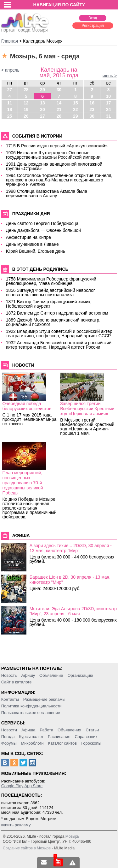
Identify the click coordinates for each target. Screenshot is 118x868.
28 (26, 90)
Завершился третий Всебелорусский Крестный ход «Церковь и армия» (87, 409)
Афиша (28, 730)
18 (10, 109)
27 (10, 90)
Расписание (59, 737)
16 (92, 103)
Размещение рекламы (44, 699)
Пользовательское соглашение (31, 713)
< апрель (10, 70)
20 (42, 109)
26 (26, 116)
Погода (8, 737)
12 (26, 103)
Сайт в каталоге (17, 682)
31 (109, 116)
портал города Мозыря (25, 28)
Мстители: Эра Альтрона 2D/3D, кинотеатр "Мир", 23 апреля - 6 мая (73, 611)
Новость (9, 675)
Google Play (12, 786)
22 (76, 109)
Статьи (92, 730)
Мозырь (72, 836)
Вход (93, 18)
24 (109, 109)
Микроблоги (32, 743)
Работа (46, 730)
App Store (33, 786)
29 (42, 90)
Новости (9, 730)
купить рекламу (16, 825)
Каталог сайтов (62, 743)
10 (109, 96)
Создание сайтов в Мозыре (27, 848)
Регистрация (93, 26)
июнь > (110, 76)
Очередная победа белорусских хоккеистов (27, 406)
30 (59, 90)
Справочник (86, 737)
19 (26, 109)
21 (59, 109)
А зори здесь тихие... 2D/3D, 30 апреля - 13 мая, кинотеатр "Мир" (71, 548)
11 (10, 103)
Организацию (80, 675)
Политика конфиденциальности (31, 706)
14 (59, 103)
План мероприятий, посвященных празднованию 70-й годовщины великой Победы (22, 483)
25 (10, 116)
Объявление (51, 675)
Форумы (9, 743)
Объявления (69, 730)
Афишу (28, 675)
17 (109, 103)
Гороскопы (91, 743)
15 (76, 103)
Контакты (10, 699)
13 (42, 103)
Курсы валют (31, 737)
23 (92, 109)
